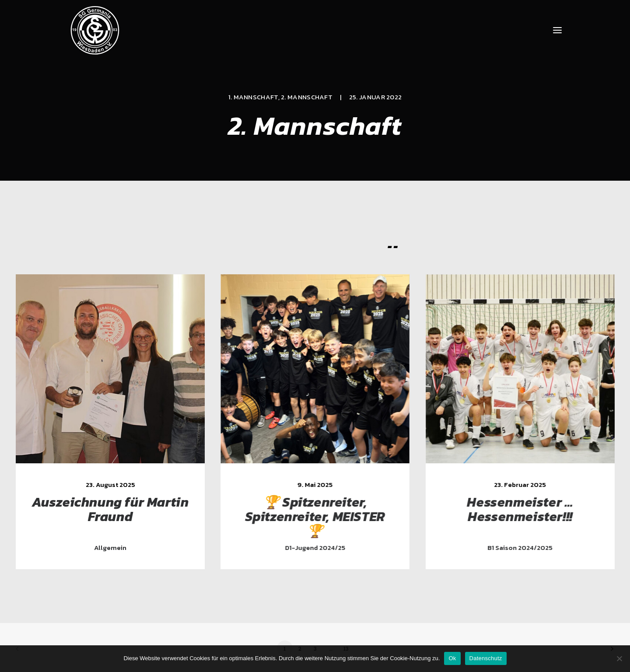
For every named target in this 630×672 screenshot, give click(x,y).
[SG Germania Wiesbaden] (95, 30)
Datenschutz (486, 658)
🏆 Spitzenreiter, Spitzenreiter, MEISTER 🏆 (322, 516)
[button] (557, 30)
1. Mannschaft (253, 97)
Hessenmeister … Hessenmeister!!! (530, 509)
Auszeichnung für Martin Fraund (112, 509)
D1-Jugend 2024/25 (322, 548)
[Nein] (619, 658)
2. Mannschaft (307, 97)
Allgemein (112, 548)
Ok (452, 658)
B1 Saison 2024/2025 (530, 548)
